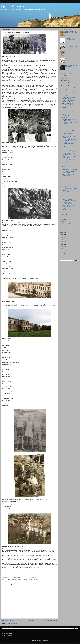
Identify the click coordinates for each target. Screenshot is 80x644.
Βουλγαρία (8, 579)
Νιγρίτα (27, 579)
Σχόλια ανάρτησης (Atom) (13, 623)
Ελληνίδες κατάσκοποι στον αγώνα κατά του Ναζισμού (69, 98)
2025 (62, 77)
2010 (62, 252)
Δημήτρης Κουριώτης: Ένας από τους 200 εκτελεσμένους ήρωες (71, 53)
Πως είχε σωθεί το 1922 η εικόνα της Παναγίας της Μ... (69, 123)
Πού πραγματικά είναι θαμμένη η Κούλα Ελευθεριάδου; (69, 203)
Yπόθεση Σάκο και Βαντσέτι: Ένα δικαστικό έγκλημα (69, 101)
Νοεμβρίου (65, 80)
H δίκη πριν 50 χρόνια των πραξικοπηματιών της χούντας (69, 134)
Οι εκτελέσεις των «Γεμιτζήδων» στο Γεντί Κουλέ (71, 46)
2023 (62, 229)
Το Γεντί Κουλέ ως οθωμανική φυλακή (70, 87)
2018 (62, 238)
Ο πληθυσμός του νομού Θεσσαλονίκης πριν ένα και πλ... (69, 191)
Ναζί (24, 579)
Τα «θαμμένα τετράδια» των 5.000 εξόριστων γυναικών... (69, 120)
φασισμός (36, 579)
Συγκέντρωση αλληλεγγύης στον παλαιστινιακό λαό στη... (69, 137)
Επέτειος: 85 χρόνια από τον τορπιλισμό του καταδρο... (68, 162)
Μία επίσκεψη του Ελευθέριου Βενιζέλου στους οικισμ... (68, 104)
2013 (62, 247)
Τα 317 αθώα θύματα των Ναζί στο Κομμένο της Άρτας (69, 154)
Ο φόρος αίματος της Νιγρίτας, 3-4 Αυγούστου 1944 (69, 172)
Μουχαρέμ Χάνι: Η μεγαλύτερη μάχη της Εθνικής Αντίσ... (69, 186)
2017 (62, 240)
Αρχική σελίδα (29, 621)
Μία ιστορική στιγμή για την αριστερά (69, 170)
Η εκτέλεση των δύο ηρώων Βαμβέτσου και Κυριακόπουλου (69, 200)
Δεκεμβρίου (65, 79)
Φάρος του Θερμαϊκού (12, 6)
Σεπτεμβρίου (65, 84)
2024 (62, 227)
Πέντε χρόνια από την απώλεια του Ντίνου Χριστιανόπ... (69, 178)
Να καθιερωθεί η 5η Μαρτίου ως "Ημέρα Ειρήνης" (69, 164)
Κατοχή (21, 579)
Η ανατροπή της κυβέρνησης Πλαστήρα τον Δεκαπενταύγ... (69, 151)
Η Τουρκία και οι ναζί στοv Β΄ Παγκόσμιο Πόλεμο (71, 66)
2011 (62, 250)
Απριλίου (64, 220)
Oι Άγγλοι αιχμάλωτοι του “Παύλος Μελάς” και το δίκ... (69, 209)
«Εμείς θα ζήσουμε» (66, 118)
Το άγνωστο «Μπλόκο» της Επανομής (70, 189)
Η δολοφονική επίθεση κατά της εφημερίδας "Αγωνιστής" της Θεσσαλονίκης (71, 33)
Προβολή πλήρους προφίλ (8, 635)
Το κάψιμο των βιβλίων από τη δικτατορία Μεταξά (68, 128)
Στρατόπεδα (31, 579)
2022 (62, 231)
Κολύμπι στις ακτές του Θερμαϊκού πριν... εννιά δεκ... (69, 157)
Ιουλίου (64, 214)
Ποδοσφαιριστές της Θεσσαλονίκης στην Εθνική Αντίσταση (69, 115)
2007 (62, 254)
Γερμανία (13, 579)
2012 (62, 248)
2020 (62, 234)
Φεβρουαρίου (65, 223)
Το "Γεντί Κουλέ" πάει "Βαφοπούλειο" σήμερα (70, 39)
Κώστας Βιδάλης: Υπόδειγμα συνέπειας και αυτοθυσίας (68, 175)
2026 (62, 75)
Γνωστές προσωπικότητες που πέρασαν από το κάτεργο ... (68, 143)
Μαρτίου (64, 221)
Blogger (47, 641)
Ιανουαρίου (65, 225)
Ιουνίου (64, 216)
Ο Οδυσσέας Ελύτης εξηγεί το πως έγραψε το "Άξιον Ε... (69, 140)
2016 (62, 241)
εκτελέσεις (17, 579)
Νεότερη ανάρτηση (8, 621)
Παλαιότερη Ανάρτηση (51, 621)
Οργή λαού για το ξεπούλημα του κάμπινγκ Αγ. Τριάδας (69, 206)
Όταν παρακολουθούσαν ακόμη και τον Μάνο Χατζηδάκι (69, 92)
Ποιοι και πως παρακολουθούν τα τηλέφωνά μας (69, 126)
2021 (62, 232)
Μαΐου (64, 218)
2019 (62, 236)
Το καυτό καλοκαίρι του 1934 (68, 193)
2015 (62, 243)
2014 (62, 245)
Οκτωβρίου (65, 82)
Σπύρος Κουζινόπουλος (9, 634)
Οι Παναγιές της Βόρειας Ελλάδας (69, 159)
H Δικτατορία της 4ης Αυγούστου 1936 (70, 198)
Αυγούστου (65, 86)
